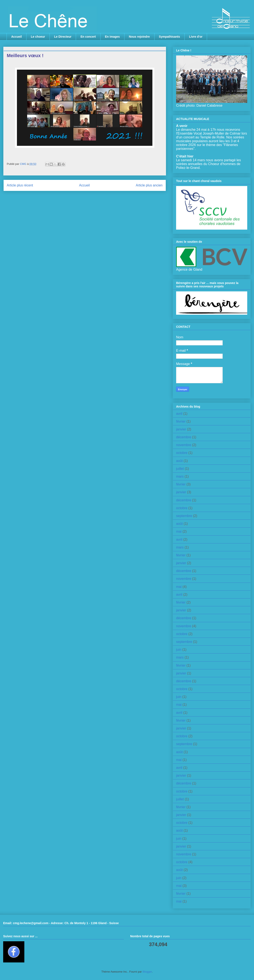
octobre (182, 453)
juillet (180, 469)
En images (112, 37)
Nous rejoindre (139, 37)
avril (179, 414)
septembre (184, 516)
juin (179, 650)
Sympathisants (170, 37)
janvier (181, 429)
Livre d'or (196, 37)
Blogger (147, 972)
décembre (184, 437)
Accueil (17, 37)
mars (180, 476)
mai (179, 531)
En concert (88, 37)
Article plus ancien (149, 185)
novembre (184, 445)
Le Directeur (63, 37)
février (181, 421)
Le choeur (38, 37)
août (179, 461)
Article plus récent (20, 185)
